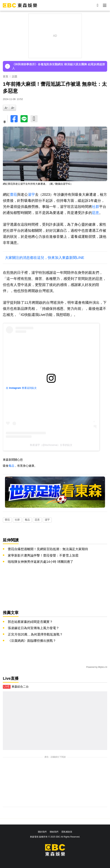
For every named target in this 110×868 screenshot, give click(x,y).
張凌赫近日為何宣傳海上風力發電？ (34, 628)
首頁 (6, 76)
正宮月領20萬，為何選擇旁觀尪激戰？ (35, 634)
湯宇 (31, 194)
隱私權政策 (67, 832)
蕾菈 (14, 194)
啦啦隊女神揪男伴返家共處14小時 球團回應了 (41, 562)
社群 (96, 207)
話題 (15, 76)
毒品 (11, 466)
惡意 (96, 213)
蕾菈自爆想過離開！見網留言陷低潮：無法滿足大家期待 (48, 549)
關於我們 (42, 832)
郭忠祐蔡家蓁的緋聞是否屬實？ (30, 622)
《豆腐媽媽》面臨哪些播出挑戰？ (32, 641)
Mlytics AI (103, 667)
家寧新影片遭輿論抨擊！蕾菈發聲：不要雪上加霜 (43, 555)
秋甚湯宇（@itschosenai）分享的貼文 (51, 445)
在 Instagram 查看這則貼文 (21, 388)
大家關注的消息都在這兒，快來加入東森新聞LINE (45, 258)
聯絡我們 (54, 832)
